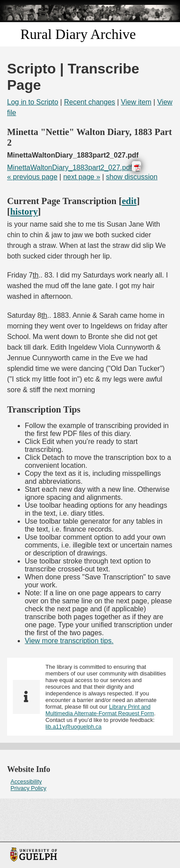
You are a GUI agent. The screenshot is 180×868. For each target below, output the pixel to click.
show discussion (132, 177)
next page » (82, 177)
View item (136, 102)
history (24, 211)
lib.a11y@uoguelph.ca (74, 727)
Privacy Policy (29, 788)
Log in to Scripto (33, 102)
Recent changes (90, 102)
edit (129, 201)
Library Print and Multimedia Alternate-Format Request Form (100, 710)
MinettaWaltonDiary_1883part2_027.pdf (69, 168)
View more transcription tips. (69, 641)
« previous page (32, 177)
